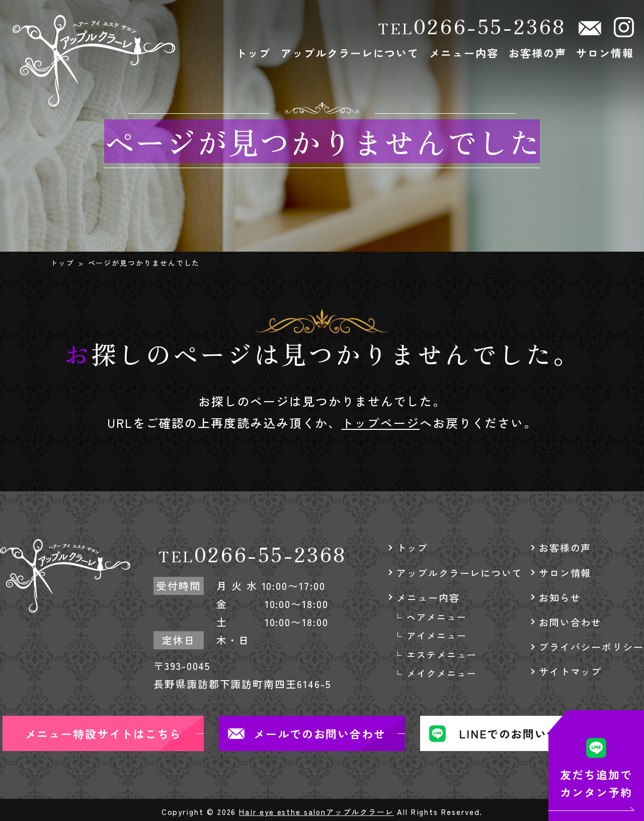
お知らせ (560, 597)
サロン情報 (605, 53)
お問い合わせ (571, 622)
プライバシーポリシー (591, 647)
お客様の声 (538, 53)
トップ (253, 53)
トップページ (380, 423)
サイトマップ (571, 671)
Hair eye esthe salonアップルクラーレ (317, 812)
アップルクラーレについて (350, 53)
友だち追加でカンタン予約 (596, 783)
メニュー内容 (464, 53)
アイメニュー (437, 635)
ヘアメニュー (437, 617)
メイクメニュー (441, 673)
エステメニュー (441, 654)
